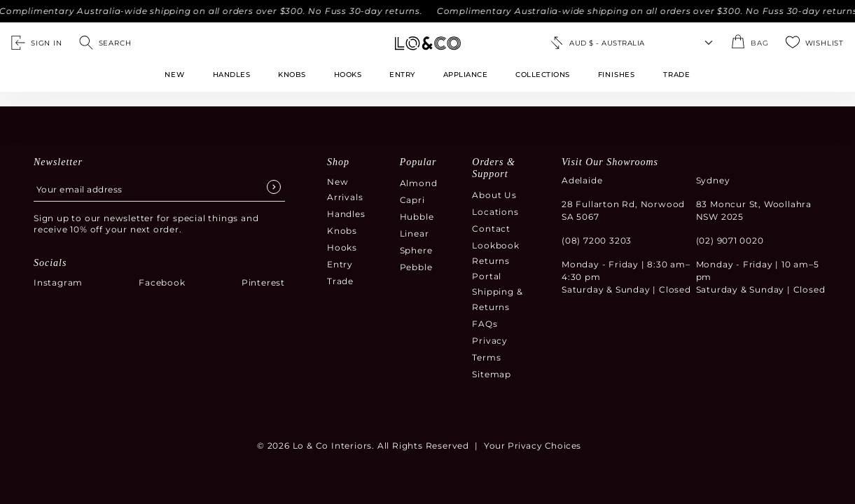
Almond (419, 183)
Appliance (466, 75)
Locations (495, 212)
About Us (494, 195)
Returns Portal (491, 268)
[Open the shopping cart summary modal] (750, 43)
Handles (232, 75)
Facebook (162, 282)
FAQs (485, 324)
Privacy (490, 341)
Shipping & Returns (497, 299)
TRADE (677, 75)
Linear (415, 233)
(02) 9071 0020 (730, 240)
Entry (402, 75)
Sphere (416, 250)
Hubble (417, 217)
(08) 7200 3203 (597, 240)
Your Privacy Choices (533, 446)
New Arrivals (345, 189)
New (174, 75)
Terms (486, 357)
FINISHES (617, 75)
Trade (340, 281)
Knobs (292, 75)
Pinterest (263, 282)
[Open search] (105, 43)
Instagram (58, 282)
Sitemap (492, 374)
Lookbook (495, 245)
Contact (491, 229)
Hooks (348, 75)
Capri (412, 200)
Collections (543, 75)
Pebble (416, 267)
